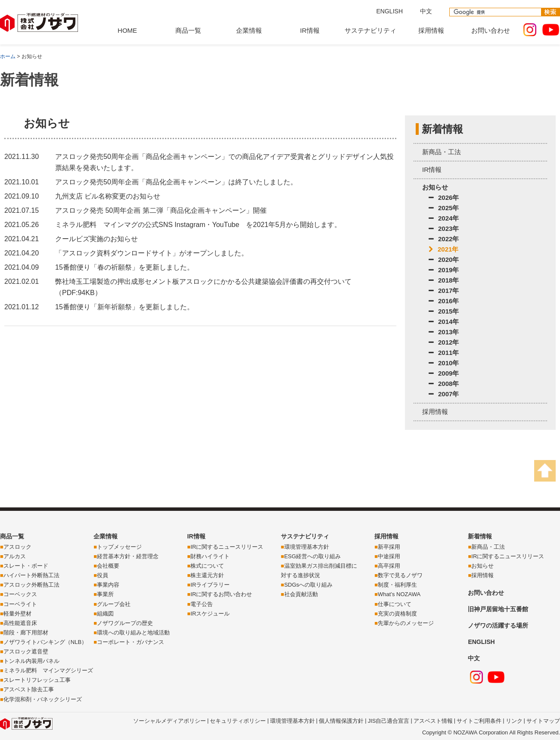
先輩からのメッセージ (406, 623)
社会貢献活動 (301, 594)
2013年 (444, 332)
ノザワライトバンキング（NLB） (45, 642)
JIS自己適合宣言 (389, 721)
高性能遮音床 (20, 623)
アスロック (17, 547)
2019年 (444, 270)
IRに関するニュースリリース (227, 547)
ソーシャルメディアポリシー (170, 721)
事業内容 (108, 585)
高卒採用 (389, 566)
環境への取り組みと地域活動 (133, 633)
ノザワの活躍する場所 (498, 625)
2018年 (444, 280)
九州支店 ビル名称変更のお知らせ (108, 196)
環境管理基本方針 (307, 547)
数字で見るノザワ (400, 575)
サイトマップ (543, 721)
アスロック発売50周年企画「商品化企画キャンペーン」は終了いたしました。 (176, 182)
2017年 (444, 291)
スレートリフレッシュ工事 (37, 680)
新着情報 (480, 536)
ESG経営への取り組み (313, 556)
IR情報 (310, 30)
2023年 (444, 229)
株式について (207, 566)
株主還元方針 (207, 575)
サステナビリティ (370, 30)
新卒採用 (389, 547)
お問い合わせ (491, 30)
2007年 (444, 394)
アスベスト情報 (433, 721)
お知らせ (435, 187)
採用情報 (431, 30)
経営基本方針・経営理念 (128, 556)
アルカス (15, 556)
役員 (103, 575)
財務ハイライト (210, 556)
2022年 (444, 239)
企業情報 (249, 30)
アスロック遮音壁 (26, 651)
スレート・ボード (26, 566)
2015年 (444, 311)
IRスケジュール (210, 614)
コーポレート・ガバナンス (131, 642)
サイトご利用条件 (479, 721)
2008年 (444, 384)
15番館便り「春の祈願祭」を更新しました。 (124, 267)
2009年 (444, 373)
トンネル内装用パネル (31, 661)
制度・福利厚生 (397, 585)
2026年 (444, 197)
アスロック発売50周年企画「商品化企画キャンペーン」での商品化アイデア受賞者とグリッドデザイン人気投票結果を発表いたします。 (224, 162)
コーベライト (20, 604)
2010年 (444, 363)
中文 (426, 11)
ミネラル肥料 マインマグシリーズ (48, 670)
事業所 (105, 594)
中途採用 (389, 556)
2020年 (444, 260)
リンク (514, 721)
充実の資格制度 (397, 614)
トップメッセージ (119, 547)
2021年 (443, 249)
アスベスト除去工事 (29, 689)
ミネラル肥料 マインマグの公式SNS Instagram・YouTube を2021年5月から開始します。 (198, 225)
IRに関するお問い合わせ (221, 594)
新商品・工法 (442, 152)
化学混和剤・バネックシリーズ (43, 699)
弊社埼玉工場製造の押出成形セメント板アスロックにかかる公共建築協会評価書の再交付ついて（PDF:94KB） (203, 287)
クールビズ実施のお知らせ (96, 239)
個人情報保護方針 (341, 721)
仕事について (395, 604)
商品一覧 (188, 30)
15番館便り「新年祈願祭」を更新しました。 (124, 307)
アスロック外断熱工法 (31, 585)
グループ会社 (114, 604)
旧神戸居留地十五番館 (498, 609)
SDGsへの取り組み (309, 585)
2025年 (444, 208)
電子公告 (202, 604)
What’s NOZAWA (399, 594)
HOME (127, 30)
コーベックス (20, 594)
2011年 (444, 353)
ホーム (8, 56)
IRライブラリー (210, 585)
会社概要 (108, 566)
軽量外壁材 (17, 614)
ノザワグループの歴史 (125, 623)
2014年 (444, 322)
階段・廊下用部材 (26, 633)
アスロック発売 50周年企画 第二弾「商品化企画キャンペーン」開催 (161, 210)
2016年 (444, 301)
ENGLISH (390, 11)
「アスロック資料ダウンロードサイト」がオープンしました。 (152, 253)
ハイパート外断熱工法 (31, 575)
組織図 (105, 614)
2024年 (444, 218)
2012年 (444, 342)
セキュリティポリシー (238, 721)
